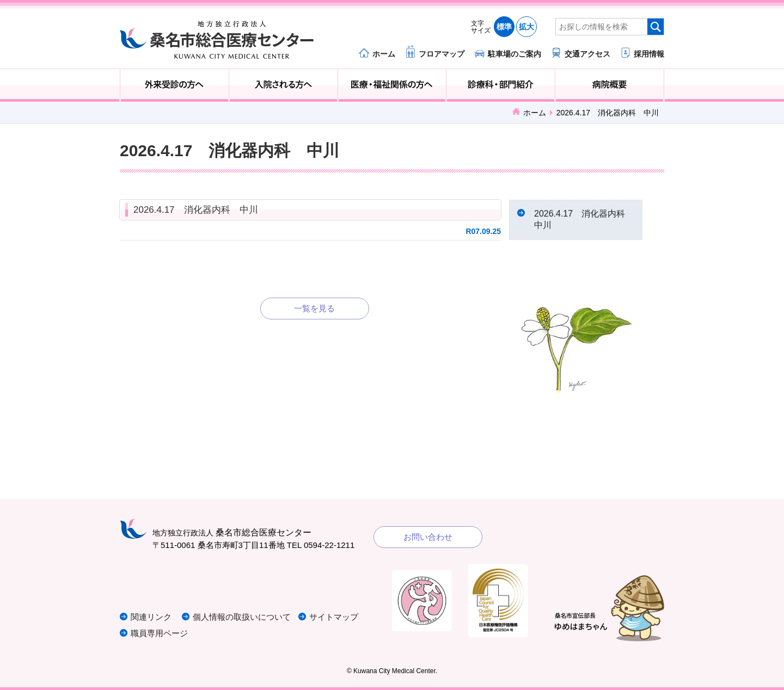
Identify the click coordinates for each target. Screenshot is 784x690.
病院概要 (610, 85)
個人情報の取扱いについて (242, 617)
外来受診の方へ (174, 85)
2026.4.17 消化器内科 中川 (196, 210)
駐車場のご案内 (514, 54)
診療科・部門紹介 (501, 85)
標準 (504, 27)
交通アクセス (587, 54)
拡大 (526, 27)
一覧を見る (314, 308)
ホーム (384, 54)
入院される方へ (283, 85)
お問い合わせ (428, 537)
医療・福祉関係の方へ (392, 85)
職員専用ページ (159, 633)
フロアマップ (442, 54)
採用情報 (649, 54)
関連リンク (151, 617)
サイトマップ (334, 617)
